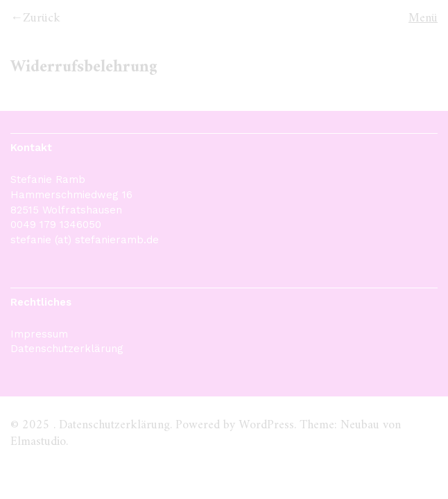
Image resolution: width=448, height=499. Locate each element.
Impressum (39, 334)
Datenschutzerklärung (67, 349)
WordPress (266, 425)
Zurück (42, 18)
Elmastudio (38, 442)
